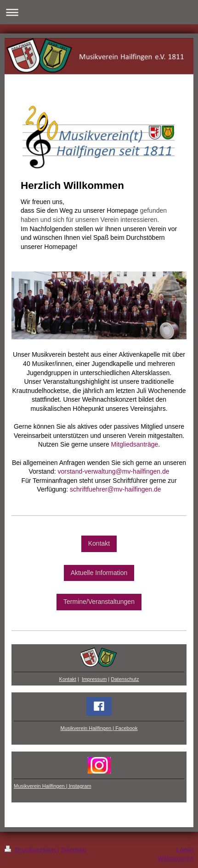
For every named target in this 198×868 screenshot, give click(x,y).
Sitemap (74, 850)
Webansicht (175, 858)
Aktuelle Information (99, 573)
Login (185, 850)
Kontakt (99, 543)
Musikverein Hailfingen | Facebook (99, 728)
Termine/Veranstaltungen (99, 602)
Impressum (94, 679)
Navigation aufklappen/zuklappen (99, 12)
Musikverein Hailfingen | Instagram (53, 786)
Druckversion (31, 850)
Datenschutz (125, 679)
